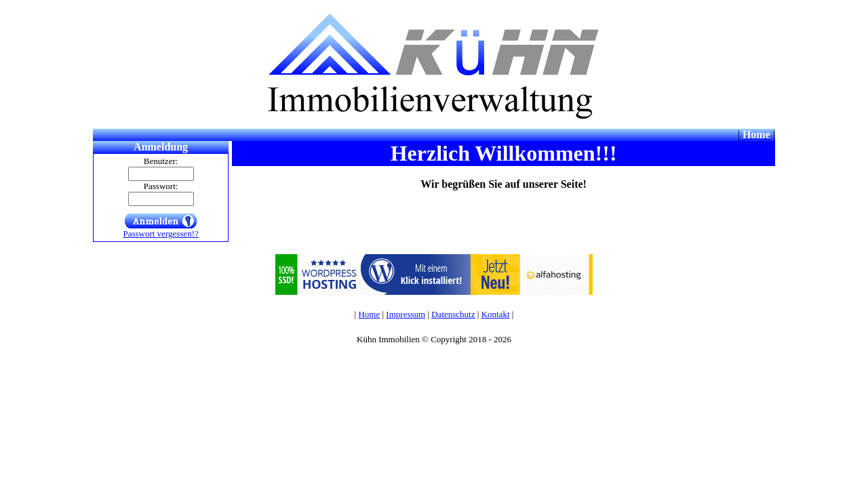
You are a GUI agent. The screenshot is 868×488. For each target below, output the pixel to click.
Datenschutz (453, 314)
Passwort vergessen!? (160, 233)
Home (369, 314)
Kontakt (496, 314)
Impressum (406, 314)
